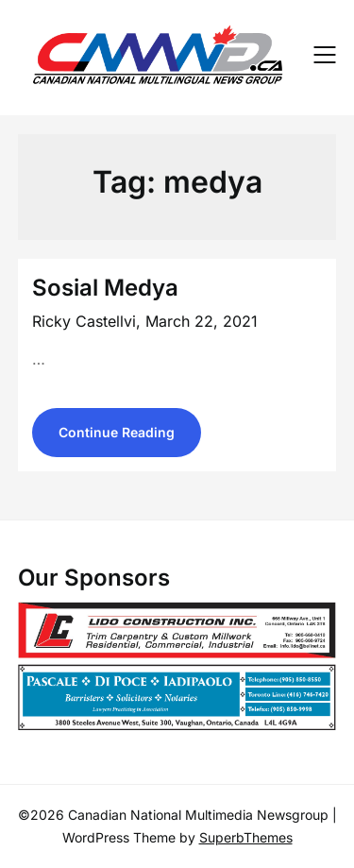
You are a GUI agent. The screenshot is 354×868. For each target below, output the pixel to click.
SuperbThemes (246, 837)
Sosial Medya (105, 288)
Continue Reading (117, 432)
